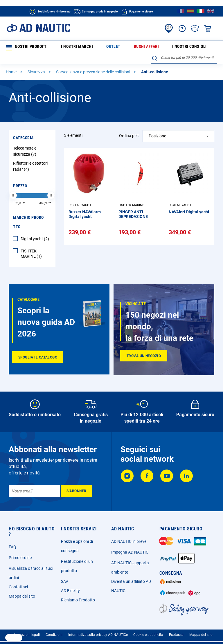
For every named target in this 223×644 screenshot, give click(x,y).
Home (12, 75)
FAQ (12, 550)
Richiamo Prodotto (78, 603)
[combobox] (184, 61)
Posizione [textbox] (157, 139)
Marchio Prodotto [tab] (28, 225)
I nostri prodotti (26, 48)
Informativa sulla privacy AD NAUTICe (98, 638)
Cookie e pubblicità (148, 638)
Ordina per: (129, 139)
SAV (65, 584)
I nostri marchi (64, 48)
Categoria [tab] (23, 141)
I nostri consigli (139, 48)
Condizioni (54, 638)
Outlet (88, 48)
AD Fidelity (70, 594)
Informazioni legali (25, 638)
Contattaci (18, 590)
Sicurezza (37, 75)
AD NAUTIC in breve (129, 544)
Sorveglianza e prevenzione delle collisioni (93, 75)
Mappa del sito (22, 599)
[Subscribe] (77, 494)
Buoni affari (109, 48)
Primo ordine (20, 561)
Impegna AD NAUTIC (130, 555)
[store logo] (38, 28)
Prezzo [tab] (20, 189)
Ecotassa (176, 638)
